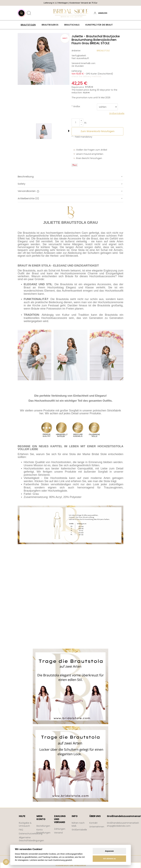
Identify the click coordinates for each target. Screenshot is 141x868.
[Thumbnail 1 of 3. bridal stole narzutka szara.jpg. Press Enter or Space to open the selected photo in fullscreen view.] (35, 131)
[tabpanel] (70, 504)
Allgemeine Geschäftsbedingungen (31, 839)
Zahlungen (60, 829)
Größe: (76, 106)
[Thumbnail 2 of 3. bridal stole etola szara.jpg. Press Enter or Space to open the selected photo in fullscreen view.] (53, 131)
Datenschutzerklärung (31, 834)
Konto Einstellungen (43, 831)
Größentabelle (79, 830)
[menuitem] (28, 25)
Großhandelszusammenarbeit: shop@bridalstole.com (123, 824)
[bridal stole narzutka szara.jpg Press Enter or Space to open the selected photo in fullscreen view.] (44, 59)
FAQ (21, 830)
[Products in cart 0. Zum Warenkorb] (121, 13)
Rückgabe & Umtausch (25, 824)
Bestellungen (43, 826)
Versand (58, 833)
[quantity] (75, 123)
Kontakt (93, 823)
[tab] (70, 177)
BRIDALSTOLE (103, 51)
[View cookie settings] (6, 862)
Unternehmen (97, 827)
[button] (69, 131)
